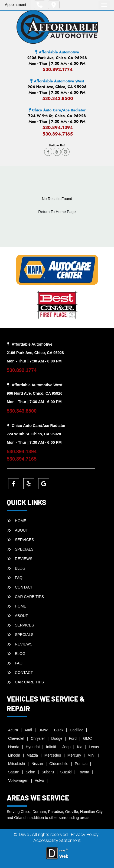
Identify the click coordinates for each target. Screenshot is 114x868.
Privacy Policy (85, 835)
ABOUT (21, 530)
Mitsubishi (17, 764)
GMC (88, 738)
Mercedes (53, 755)
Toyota (84, 772)
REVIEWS (24, 559)
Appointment (16, 5)
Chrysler (38, 738)
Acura (13, 730)
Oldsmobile (59, 764)
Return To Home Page (57, 212)
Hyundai (33, 747)
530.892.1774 (58, 70)
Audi (28, 730)
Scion (30, 772)
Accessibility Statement (57, 840)
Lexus (94, 747)
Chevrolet (16, 738)
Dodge (57, 738)
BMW (43, 730)
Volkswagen (18, 780)
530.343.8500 (58, 99)
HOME (21, 521)
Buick (59, 730)
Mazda (32, 755)
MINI (92, 755)
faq (19, 578)
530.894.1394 (58, 128)
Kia (80, 747)
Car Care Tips (29, 597)
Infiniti (51, 747)
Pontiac (81, 764)
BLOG (20, 568)
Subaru (48, 772)
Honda (14, 747)
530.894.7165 (58, 134)
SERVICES (25, 540)
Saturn (14, 772)
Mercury (74, 755)
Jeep (66, 747)
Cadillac (77, 730)
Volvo (39, 780)
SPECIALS (24, 549)
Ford (73, 738)
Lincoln (14, 755)
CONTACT (24, 587)
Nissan (37, 764)
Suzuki (66, 772)
